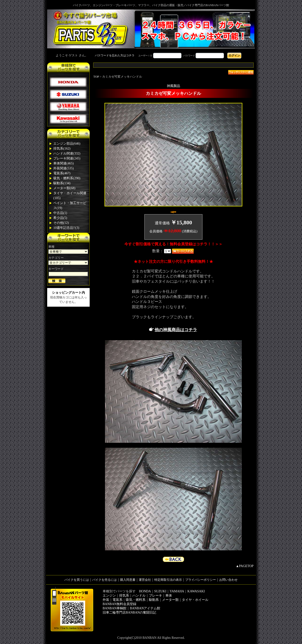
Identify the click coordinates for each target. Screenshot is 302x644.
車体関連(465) (63, 163)
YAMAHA (177, 591)
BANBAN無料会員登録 (120, 604)
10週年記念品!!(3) (66, 228)
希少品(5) (60, 218)
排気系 (124, 596)
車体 (169, 596)
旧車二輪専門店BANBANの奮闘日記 (129, 613)
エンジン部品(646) (67, 144)
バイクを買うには (77, 580)
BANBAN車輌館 (115, 608)
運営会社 (145, 580)
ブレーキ (155, 596)
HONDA (145, 591)
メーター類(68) (64, 188)
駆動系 (154, 600)
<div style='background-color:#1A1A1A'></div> (151, 55)
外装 (106, 600)
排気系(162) (62, 148)
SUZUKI (160, 591)
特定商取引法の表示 (168, 580)
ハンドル (139, 596)
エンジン (109, 596)
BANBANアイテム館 (145, 608)
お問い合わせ (228, 580)
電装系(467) (62, 173)
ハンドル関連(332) (67, 153)
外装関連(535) (63, 168)
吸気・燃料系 (136, 600)
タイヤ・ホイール (195, 600)
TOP (96, 77)
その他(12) (61, 223)
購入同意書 (128, 580)
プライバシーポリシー (201, 580)
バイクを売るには (105, 580)
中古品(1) (60, 213)
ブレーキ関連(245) (67, 158)
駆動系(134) (62, 183)
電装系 (117, 600)
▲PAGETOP (245, 566)
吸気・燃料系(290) (67, 178)
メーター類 (170, 600)
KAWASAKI (196, 591)
